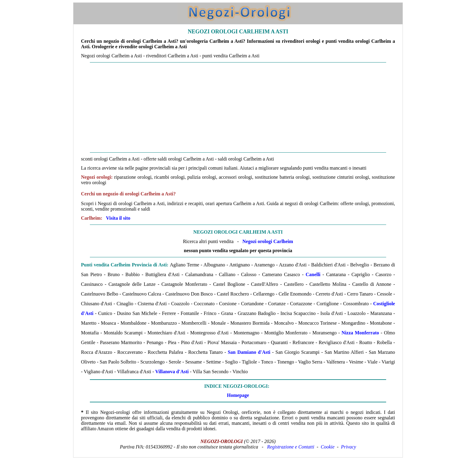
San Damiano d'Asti (249, 352)
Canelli (313, 274)
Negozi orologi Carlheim (268, 241)
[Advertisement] (238, 107)
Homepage (238, 395)
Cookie (328, 447)
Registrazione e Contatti (291, 447)
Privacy (348, 447)
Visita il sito (118, 218)
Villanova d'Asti (172, 372)
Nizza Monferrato (360, 333)
